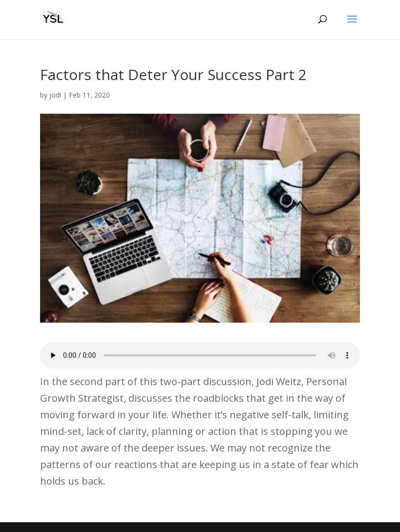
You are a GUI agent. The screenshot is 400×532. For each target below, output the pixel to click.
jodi (55, 95)
